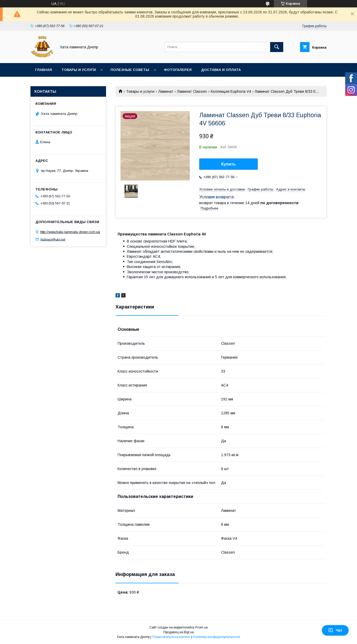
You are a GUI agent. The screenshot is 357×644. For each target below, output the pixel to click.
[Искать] (277, 47)
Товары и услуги (79, 70)
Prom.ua (201, 627)
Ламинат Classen (192, 91)
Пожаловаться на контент (171, 637)
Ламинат (166, 91)
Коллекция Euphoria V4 (231, 91)
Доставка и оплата (221, 70)
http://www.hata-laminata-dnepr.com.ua (70, 232)
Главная (44, 70)
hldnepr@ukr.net (53, 239)
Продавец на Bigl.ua (178, 632)
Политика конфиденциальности (216, 637)
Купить (229, 164)
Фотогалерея (178, 70)
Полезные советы (130, 70)
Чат (335, 630)
